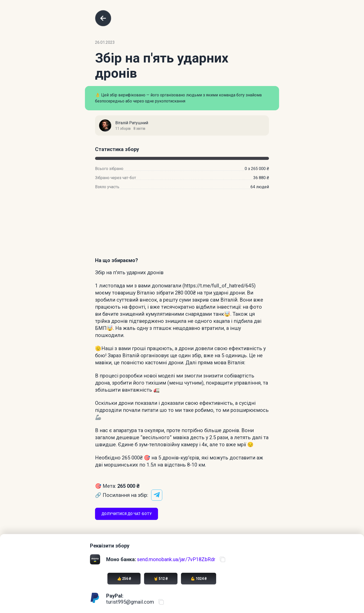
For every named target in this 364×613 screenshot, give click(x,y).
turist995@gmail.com (130, 602)
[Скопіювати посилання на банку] (222, 559)
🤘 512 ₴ (161, 579)
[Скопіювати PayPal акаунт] (161, 602)
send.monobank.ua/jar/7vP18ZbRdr (176, 559)
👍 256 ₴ (124, 579)
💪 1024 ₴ (199, 579)
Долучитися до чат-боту (127, 514)
